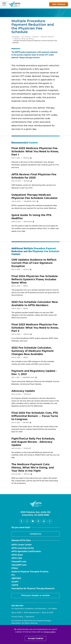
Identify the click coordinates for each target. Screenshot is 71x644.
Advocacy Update (23, 391)
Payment (36, 37)
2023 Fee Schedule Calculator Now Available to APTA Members (35, 304)
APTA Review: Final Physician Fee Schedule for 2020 (34, 176)
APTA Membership (32, 613)
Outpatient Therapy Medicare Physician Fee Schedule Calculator (35, 196)
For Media (53, 609)
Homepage (15, 37)
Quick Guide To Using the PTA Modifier (31, 217)
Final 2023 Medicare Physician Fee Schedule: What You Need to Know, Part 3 (35, 328)
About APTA (17, 613)
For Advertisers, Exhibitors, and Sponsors (29, 609)
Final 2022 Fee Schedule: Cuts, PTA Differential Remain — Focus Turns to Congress (35, 416)
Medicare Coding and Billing (24, 39)
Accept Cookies (36, 638)
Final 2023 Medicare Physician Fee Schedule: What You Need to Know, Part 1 (35, 151)
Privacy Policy (17, 617)
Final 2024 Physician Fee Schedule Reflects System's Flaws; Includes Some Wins (35, 279)
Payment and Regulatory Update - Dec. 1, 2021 (34, 372)
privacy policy (50, 632)
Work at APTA (48, 613)
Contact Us (35, 534)
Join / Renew (59, 4)
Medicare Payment (47, 37)
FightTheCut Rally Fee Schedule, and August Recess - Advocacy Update (33, 442)
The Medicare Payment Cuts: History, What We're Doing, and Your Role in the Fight (33, 468)
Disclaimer (30, 617)
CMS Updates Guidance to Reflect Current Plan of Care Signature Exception (34, 263)
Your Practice (26, 37)
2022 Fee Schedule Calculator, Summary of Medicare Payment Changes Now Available (33, 351)
